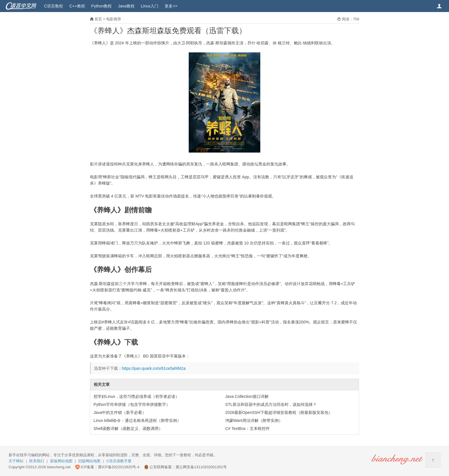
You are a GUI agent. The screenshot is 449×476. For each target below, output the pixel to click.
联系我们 (37, 461)
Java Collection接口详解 (247, 396)
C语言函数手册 (119, 461)
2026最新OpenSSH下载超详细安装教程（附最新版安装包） (279, 412)
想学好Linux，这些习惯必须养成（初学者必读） (136, 396)
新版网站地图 (61, 461)
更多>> (171, 6)
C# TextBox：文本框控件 (248, 428)
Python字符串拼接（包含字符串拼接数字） (132, 404)
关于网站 (16, 461)
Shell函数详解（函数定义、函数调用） (128, 428)
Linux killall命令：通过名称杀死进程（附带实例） (137, 420)
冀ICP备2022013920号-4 (119, 467)
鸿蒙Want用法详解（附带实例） (254, 420)
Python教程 (102, 6)
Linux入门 (150, 6)
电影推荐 (114, 19)
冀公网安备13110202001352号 (201, 467)
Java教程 (126, 6)
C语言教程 (54, 6)
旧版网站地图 (89, 461)
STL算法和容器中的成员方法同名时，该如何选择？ (271, 404)
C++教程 (77, 6)
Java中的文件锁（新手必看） (120, 412)
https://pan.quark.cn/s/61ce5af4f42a (154, 368)
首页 (98, 19)
